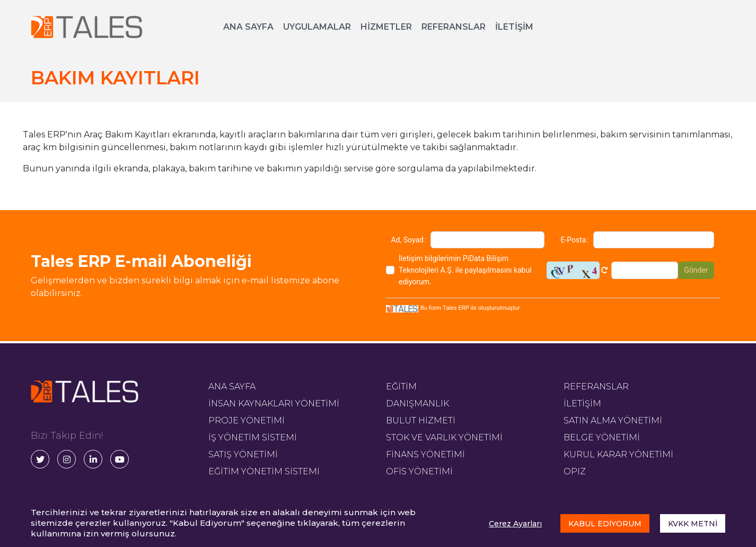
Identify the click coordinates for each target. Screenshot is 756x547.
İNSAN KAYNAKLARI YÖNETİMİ (274, 403)
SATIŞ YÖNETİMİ (243, 454)
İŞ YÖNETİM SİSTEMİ (253, 437)
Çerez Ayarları (515, 524)
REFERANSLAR (454, 27)
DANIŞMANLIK (417, 403)
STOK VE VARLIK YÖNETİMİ (444, 437)
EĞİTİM (401, 387)
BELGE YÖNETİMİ (602, 437)
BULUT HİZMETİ (421, 420)
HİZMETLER (386, 27)
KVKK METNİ (693, 524)
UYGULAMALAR (317, 27)
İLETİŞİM (514, 27)
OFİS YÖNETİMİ (419, 471)
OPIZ (575, 471)
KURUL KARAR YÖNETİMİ (618, 454)
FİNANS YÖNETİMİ (425, 454)
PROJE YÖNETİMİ (247, 420)
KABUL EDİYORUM (605, 524)
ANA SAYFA (248, 27)
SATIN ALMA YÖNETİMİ (613, 420)
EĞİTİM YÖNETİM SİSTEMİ (264, 471)
